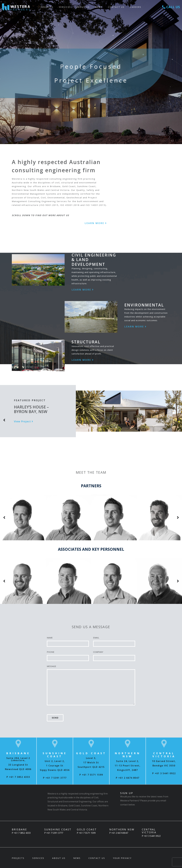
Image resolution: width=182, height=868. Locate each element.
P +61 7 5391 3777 (55, 778)
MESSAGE (51, 666)
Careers (136, 7)
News (99, 7)
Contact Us (116, 7)
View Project (23, 421)
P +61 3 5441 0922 (164, 773)
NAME (50, 638)
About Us (83, 7)
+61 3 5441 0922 (152, 836)
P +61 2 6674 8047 (128, 778)
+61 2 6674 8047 (120, 833)
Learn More (96, 223)
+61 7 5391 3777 (55, 833)
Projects (47, 7)
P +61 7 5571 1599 (91, 775)
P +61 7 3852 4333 (18, 777)
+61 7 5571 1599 (87, 833)
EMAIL (96, 638)
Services (65, 7)
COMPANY (98, 652)
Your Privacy (122, 858)
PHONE (51, 652)
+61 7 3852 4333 (22, 833)
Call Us (171, 7)
